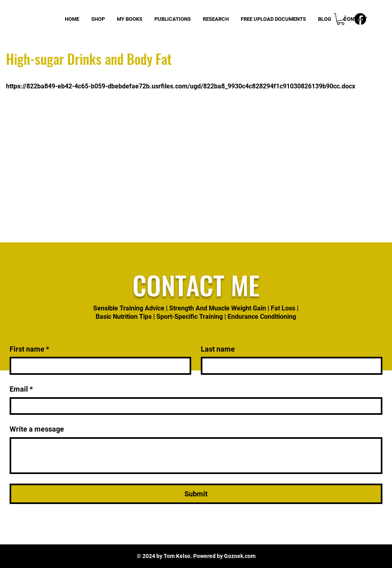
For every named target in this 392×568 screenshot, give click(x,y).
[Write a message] (196, 456)
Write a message (37, 429)
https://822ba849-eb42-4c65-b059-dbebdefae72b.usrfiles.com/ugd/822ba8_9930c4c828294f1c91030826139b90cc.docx (181, 86)
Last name (218, 349)
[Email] (194, 406)
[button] (341, 19)
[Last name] (289, 366)
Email (21, 389)
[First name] (98, 366)
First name (29, 349)
